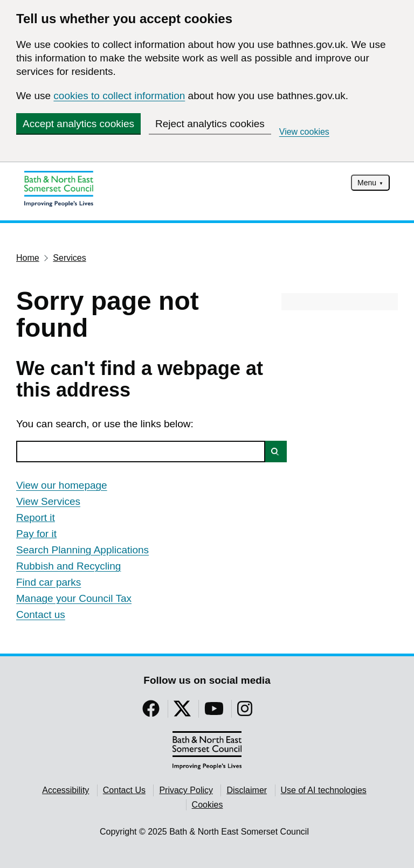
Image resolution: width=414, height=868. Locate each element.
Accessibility (65, 790)
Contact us (41, 614)
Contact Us (124, 790)
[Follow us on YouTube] (214, 712)
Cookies (208, 805)
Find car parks (49, 582)
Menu (367, 183)
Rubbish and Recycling (68, 566)
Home (28, 258)
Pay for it (36, 534)
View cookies (304, 132)
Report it (36, 518)
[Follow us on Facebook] (151, 712)
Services (69, 258)
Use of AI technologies (324, 790)
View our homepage (62, 485)
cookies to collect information (119, 96)
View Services (48, 501)
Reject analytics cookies (210, 124)
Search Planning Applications (82, 550)
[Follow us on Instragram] (245, 712)
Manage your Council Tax (74, 598)
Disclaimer (247, 790)
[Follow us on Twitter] (182, 712)
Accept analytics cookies (78, 124)
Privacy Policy (186, 790)
